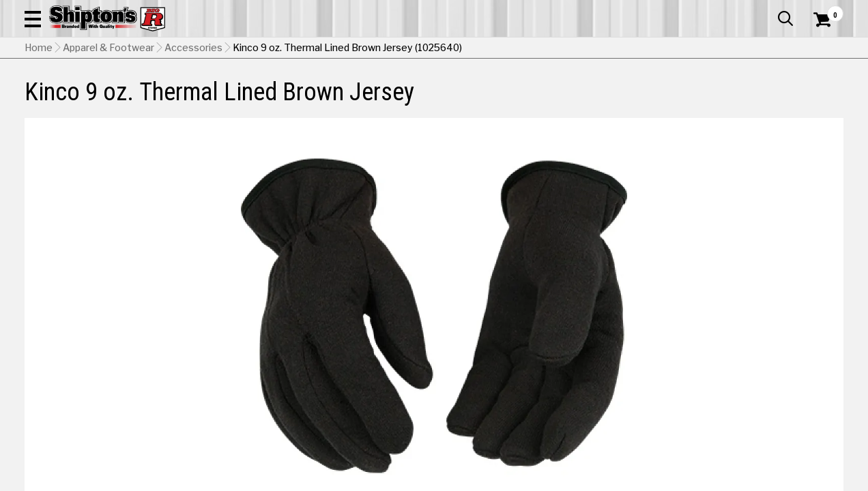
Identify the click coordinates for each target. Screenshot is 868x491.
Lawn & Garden (591, 92)
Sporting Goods (757, 92)
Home (39, 117)
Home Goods (391, 92)
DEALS (825, 92)
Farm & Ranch (311, 92)
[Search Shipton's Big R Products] (393, 49)
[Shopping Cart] (820, 49)
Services (825, 10)
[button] (486, 49)
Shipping (595, 371)
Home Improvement (489, 92)
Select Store (748, 371)
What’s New (767, 10)
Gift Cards (707, 10)
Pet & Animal (674, 92)
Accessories (193, 117)
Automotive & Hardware (202, 92)
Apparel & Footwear (77, 92)
